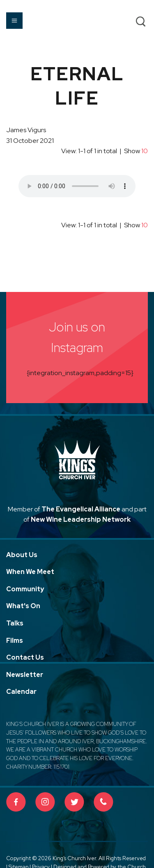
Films (15, 640)
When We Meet (30, 572)
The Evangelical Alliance (81, 509)
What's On (23, 606)
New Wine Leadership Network (81, 519)
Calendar (21, 692)
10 (145, 151)
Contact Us (25, 657)
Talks (15, 623)
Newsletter (25, 675)
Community (25, 589)
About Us (22, 555)
